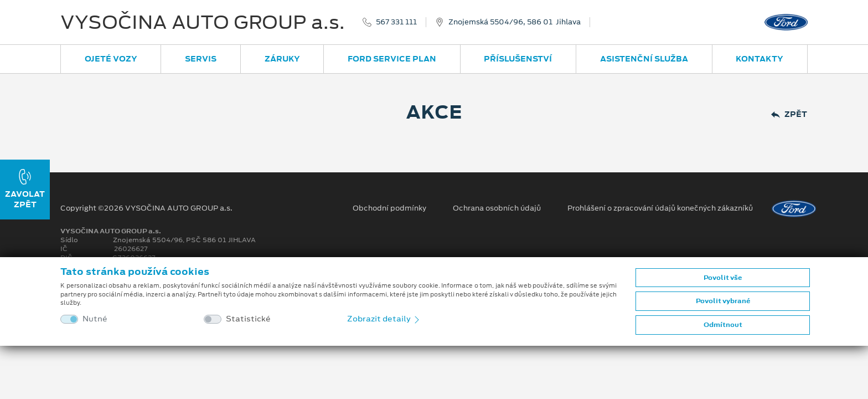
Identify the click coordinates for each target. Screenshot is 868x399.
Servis (201, 59)
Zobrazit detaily (384, 319)
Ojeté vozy (111, 59)
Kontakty (759, 59)
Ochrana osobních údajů (497, 208)
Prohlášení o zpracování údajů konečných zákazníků (660, 208)
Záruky (282, 59)
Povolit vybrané (723, 301)
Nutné (95, 319)
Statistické (248, 319)
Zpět (789, 114)
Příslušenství (518, 59)
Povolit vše (723, 278)
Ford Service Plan (392, 59)
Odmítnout (723, 325)
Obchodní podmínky (389, 208)
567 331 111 (396, 22)
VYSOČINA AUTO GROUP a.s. (203, 22)
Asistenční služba (644, 59)
